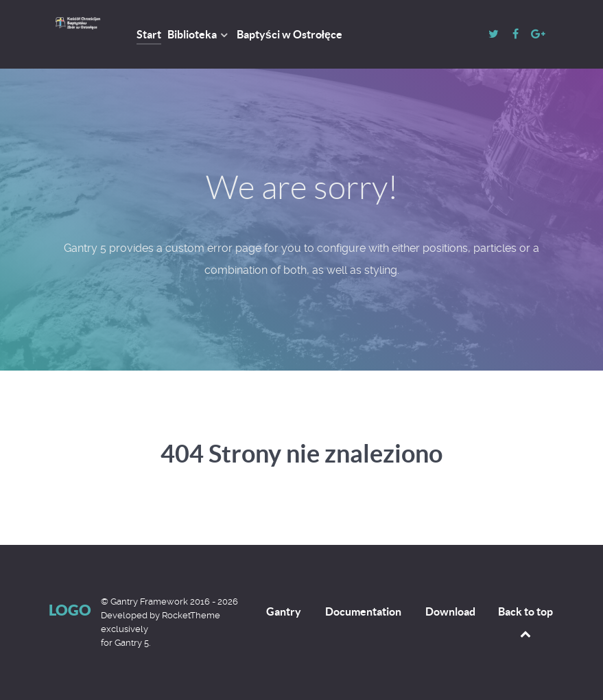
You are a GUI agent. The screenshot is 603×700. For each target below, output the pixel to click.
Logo (70, 610)
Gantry (284, 611)
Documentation (363, 611)
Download (450, 611)
